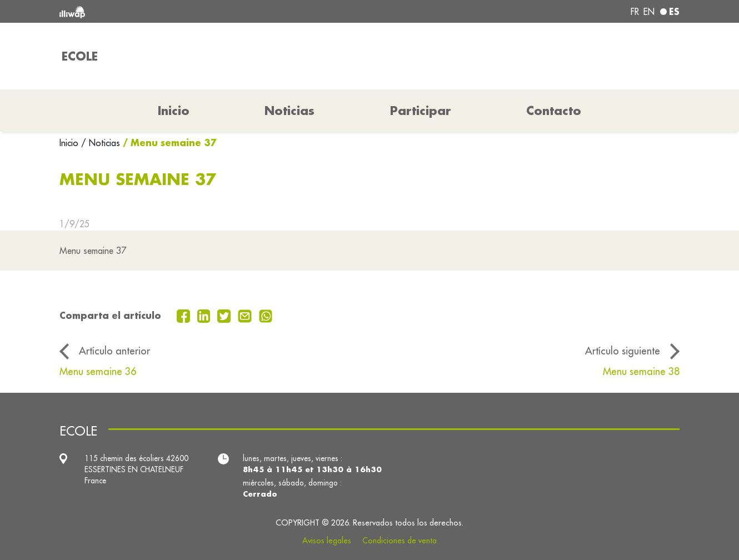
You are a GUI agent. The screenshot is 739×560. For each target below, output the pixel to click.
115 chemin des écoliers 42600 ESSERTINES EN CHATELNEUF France (136, 469)
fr (635, 12)
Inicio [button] (174, 111)
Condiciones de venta (400, 541)
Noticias (289, 111)
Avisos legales (327, 541)
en (649, 12)
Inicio (70, 143)
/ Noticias (101, 143)
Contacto (554, 111)
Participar (421, 111)
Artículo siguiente (623, 351)
